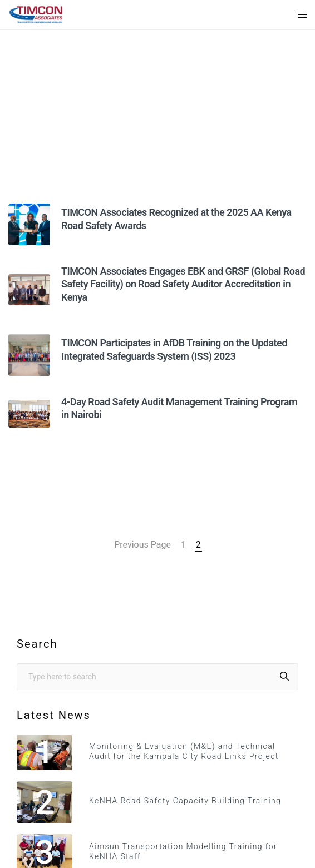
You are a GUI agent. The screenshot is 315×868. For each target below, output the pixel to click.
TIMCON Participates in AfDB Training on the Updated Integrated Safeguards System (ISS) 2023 (174, 349)
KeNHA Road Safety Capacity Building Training (185, 801)
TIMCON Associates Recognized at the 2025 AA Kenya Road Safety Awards (176, 219)
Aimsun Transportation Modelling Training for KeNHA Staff (183, 851)
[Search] (284, 677)
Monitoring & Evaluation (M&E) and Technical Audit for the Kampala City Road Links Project (184, 751)
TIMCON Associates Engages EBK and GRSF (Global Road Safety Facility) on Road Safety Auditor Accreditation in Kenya (183, 284)
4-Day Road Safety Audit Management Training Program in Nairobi (179, 408)
